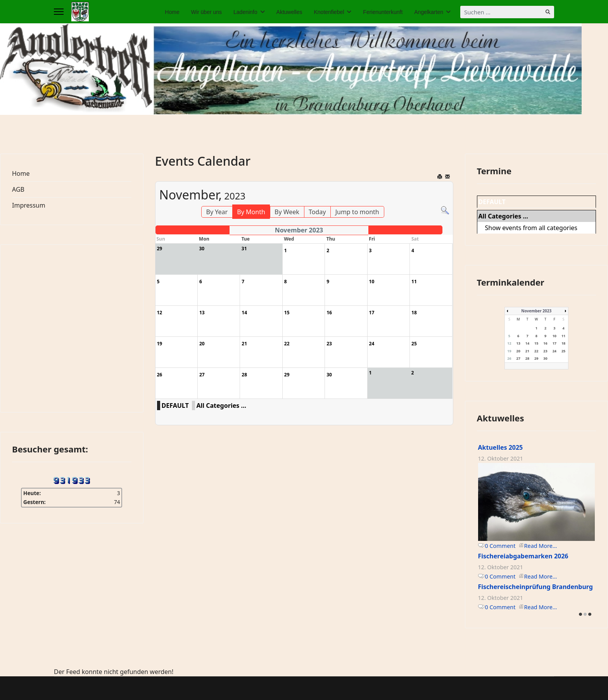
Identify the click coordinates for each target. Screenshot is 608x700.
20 (518, 351)
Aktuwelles (289, 12)
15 (536, 343)
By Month (251, 212)
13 (518, 343)
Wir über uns (206, 12)
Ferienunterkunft (383, 12)
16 (545, 343)
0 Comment (500, 546)
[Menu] (59, 12)
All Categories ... (221, 405)
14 (527, 343)
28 (527, 358)
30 (545, 358)
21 (527, 351)
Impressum (29, 205)
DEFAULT (175, 405)
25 (563, 351)
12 (509, 343)
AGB (18, 189)
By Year (217, 212)
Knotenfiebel (329, 12)
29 (536, 358)
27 (518, 358)
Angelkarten (429, 12)
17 (554, 343)
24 (554, 351)
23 (545, 351)
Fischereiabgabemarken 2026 (523, 556)
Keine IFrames (72, 327)
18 (563, 343)
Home (172, 12)
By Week (287, 212)
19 (509, 351)
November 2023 (536, 311)
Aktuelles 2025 (501, 447)
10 (554, 336)
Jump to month (357, 212)
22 (536, 351)
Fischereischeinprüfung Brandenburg (535, 587)
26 (509, 358)
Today (317, 212)
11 (563, 336)
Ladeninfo (245, 12)
